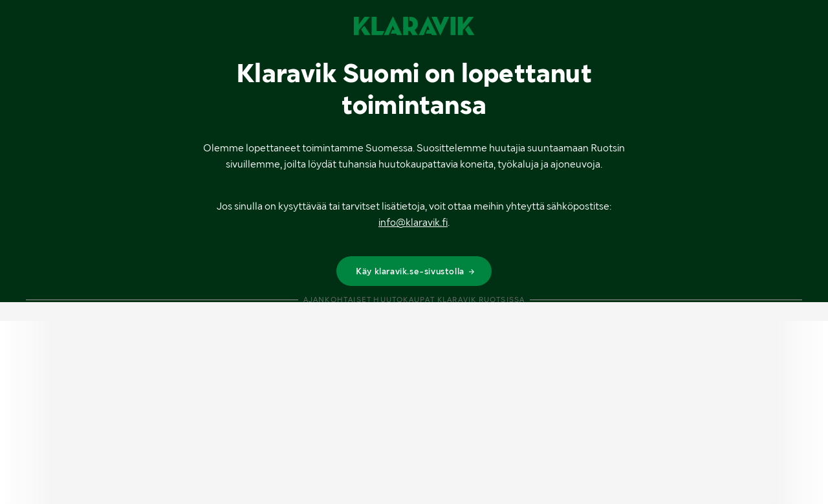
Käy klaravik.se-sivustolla (416, 271)
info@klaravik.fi (413, 222)
